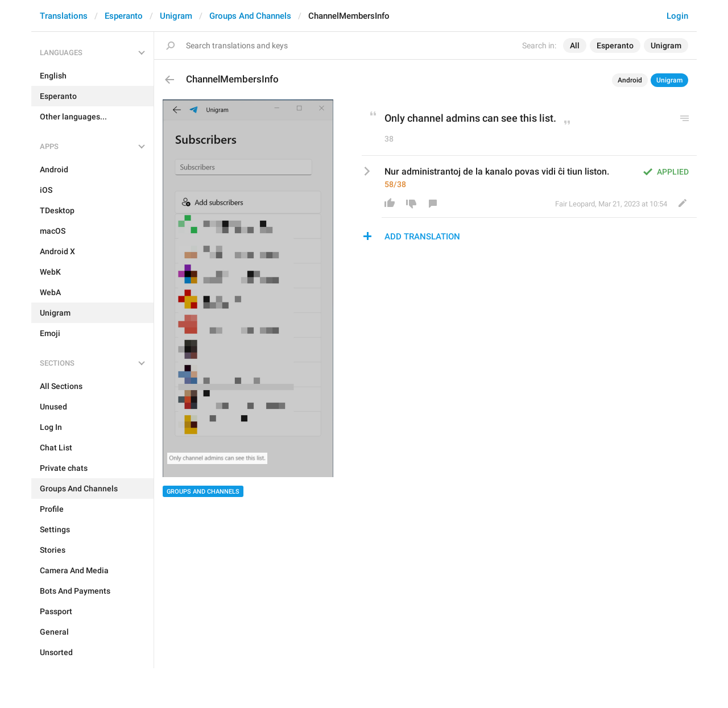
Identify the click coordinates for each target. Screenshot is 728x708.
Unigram (176, 16)
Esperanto (124, 16)
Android (630, 80)
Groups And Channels (250, 16)
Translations (64, 16)
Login (677, 16)
